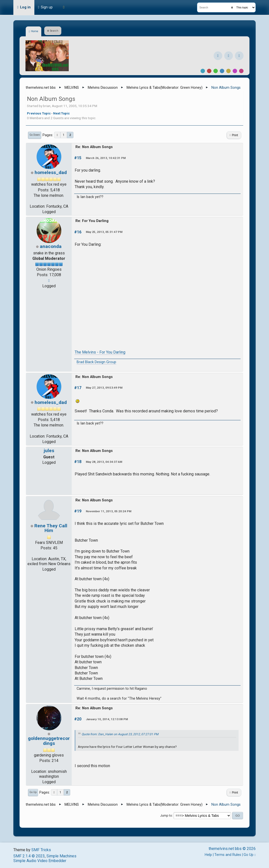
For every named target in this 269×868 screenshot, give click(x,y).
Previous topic (39, 113)
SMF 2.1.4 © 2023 (29, 856)
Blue (222, 71)
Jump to (166, 815)
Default (203, 71)
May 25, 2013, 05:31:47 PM (104, 232)
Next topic (61, 113)
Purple (235, 71)
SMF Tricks (41, 850)
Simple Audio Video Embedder (40, 861)
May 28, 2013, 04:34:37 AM (104, 462)
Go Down (35, 135)
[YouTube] (239, 56)
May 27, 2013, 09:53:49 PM (104, 388)
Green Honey (191, 88)
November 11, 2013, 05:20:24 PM (109, 511)
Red (209, 71)
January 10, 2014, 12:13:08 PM (107, 719)
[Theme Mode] (64, 7)
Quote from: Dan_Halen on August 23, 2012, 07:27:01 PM (120, 734)
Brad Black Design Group (96, 362)
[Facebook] (218, 56)
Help (208, 855)
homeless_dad (51, 172)
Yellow (228, 71)
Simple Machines (61, 856)
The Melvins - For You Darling (100, 352)
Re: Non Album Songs (94, 147)
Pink (241, 71)
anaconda (51, 246)
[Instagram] (229, 56)
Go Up (33, 792)
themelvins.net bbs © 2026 (232, 849)
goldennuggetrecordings (49, 741)
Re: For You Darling (92, 221)
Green (216, 71)
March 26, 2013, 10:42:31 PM (106, 158)
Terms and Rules (228, 855)
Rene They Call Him (51, 528)
